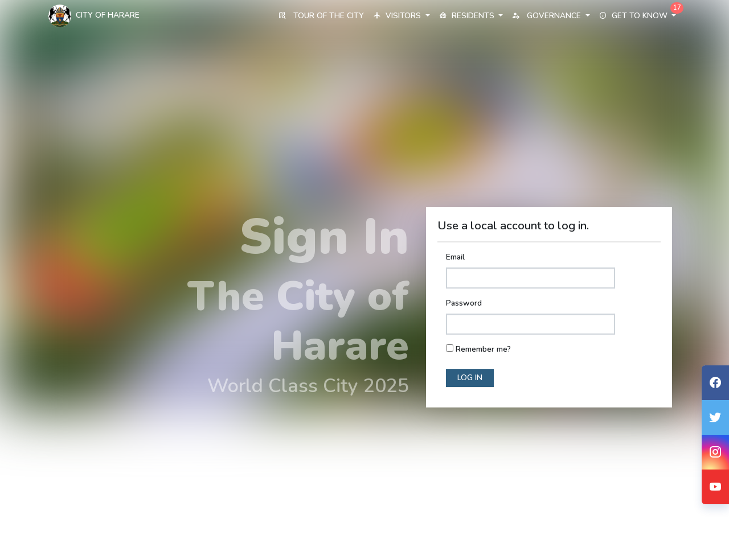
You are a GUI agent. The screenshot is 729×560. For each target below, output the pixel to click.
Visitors (401, 16)
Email (455, 257)
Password (464, 303)
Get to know (638, 16)
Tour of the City (321, 16)
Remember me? (483, 349)
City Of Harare (94, 16)
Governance (551, 16)
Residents (471, 16)
